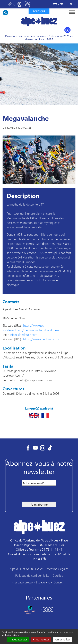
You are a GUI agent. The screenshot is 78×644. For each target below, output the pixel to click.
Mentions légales (58, 569)
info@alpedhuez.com (23, 335)
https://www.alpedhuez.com (41, 339)
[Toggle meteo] (11, 6)
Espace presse (24, 582)
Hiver (54, 4)
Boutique (39, 11)
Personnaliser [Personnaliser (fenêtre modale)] (62, 639)
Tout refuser (41, 639)
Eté (61, 4)
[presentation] (35, 495)
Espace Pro (43, 582)
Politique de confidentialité (32, 575)
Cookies (58, 575)
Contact (58, 582)
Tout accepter (18, 639)
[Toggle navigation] (71, 12)
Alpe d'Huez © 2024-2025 (27, 569)
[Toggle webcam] (20, 6)
